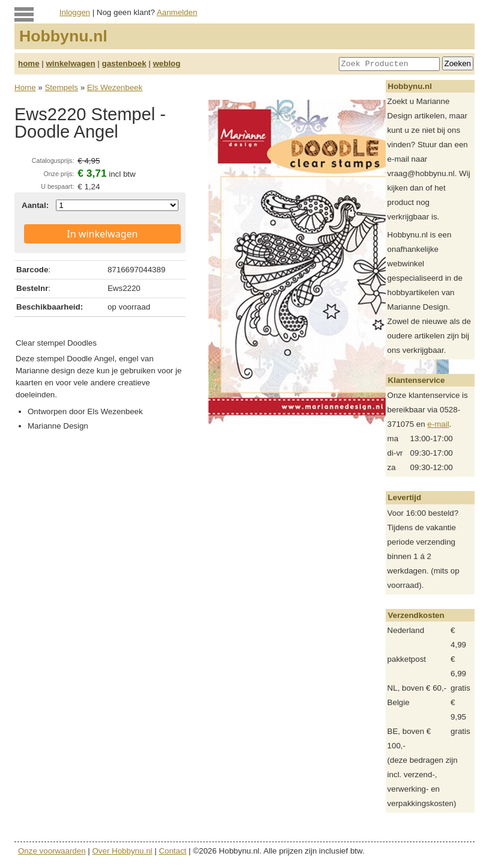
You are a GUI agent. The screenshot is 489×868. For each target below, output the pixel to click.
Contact (172, 851)
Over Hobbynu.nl (123, 851)
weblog (166, 63)
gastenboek (124, 63)
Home (25, 87)
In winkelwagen (102, 234)
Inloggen (75, 12)
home (29, 63)
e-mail (438, 424)
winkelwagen (70, 63)
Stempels (61, 87)
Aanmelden (177, 12)
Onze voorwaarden (52, 851)
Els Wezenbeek (115, 87)
